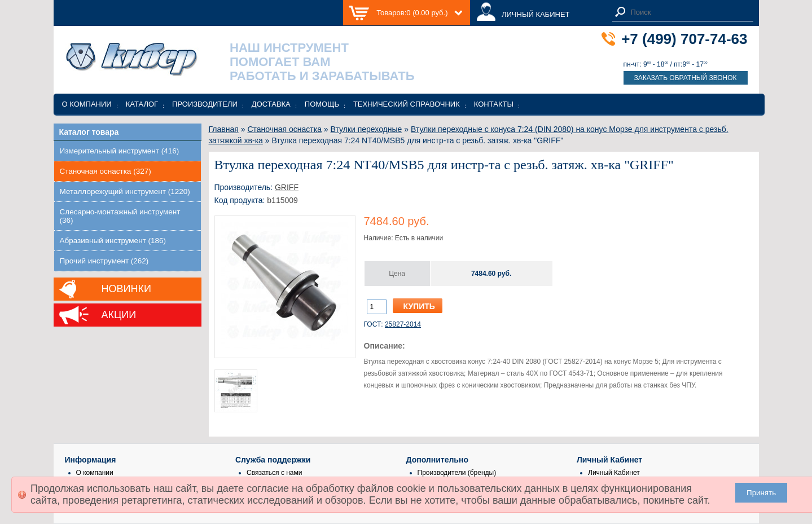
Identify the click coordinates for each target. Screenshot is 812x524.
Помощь (322, 104)
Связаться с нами (274, 473)
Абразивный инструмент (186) (113, 241)
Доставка (271, 104)
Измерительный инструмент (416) (120, 151)
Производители (205, 104)
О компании (87, 104)
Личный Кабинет (614, 473)
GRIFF (287, 187)
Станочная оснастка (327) (106, 171)
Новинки (126, 289)
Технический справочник (407, 104)
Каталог (142, 104)
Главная (224, 129)
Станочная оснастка (284, 129)
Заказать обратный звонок (685, 78)
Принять (761, 493)
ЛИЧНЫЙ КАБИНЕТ (536, 14)
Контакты (494, 104)
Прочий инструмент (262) (104, 261)
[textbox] (689, 12)
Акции (119, 315)
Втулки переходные (367, 129)
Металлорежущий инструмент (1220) (125, 191)
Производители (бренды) (457, 473)
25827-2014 (403, 324)
